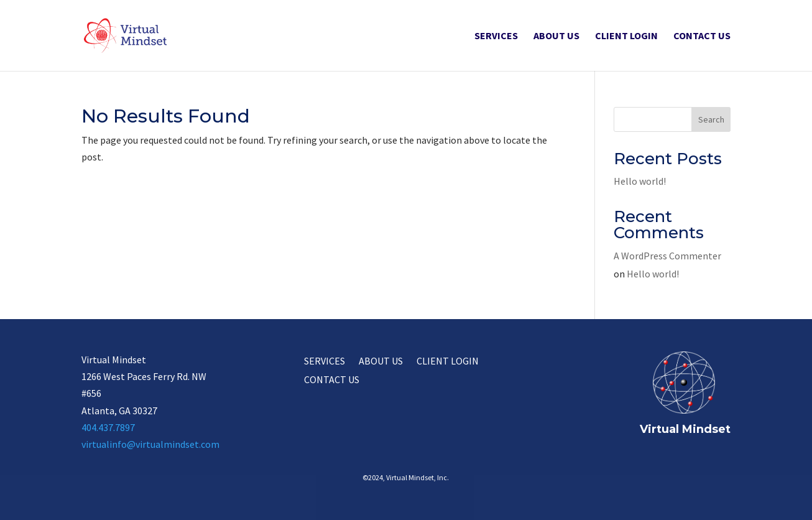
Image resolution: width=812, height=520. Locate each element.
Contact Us (702, 36)
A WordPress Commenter (667, 256)
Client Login (626, 36)
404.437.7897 (108, 427)
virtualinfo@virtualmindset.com (150, 444)
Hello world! (640, 181)
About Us (556, 36)
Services (496, 36)
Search (711, 119)
